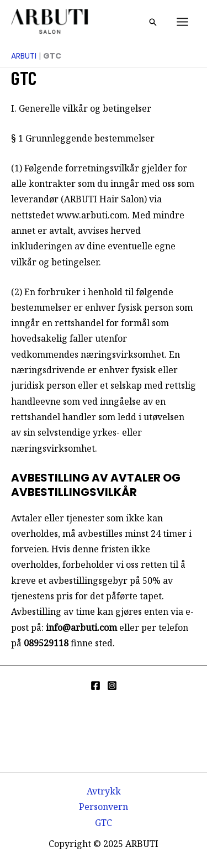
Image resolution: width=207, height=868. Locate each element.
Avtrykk (104, 791)
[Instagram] (112, 686)
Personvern (104, 807)
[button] (153, 22)
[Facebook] (95, 686)
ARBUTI (24, 56)
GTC (104, 823)
